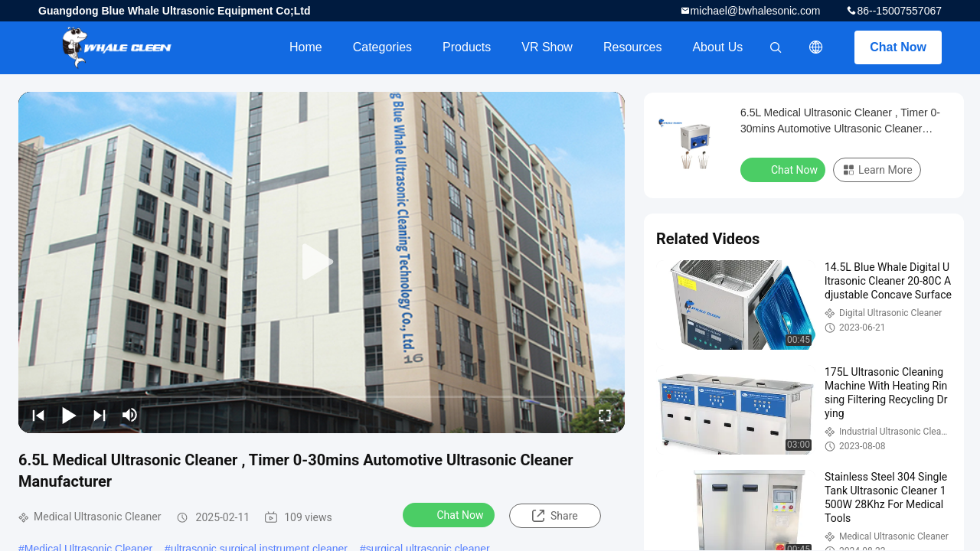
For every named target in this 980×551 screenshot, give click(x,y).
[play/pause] (69, 415)
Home (306, 47)
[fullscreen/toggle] (605, 415)
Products (467, 47)
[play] (322, 262)
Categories (382, 47)
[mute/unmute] (130, 415)
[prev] (38, 415)
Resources (632, 47)
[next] (100, 415)
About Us (717, 47)
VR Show (547, 47)
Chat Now (898, 47)
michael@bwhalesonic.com (756, 11)
